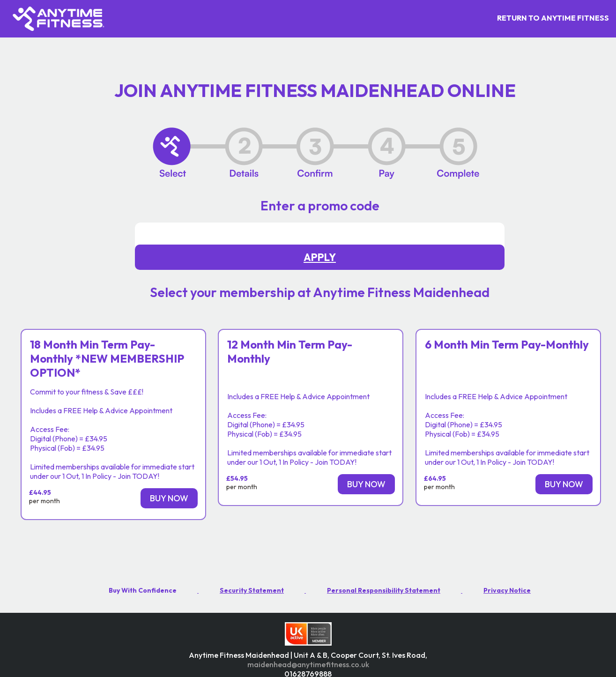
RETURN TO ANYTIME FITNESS (553, 18)
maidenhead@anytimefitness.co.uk (308, 664)
